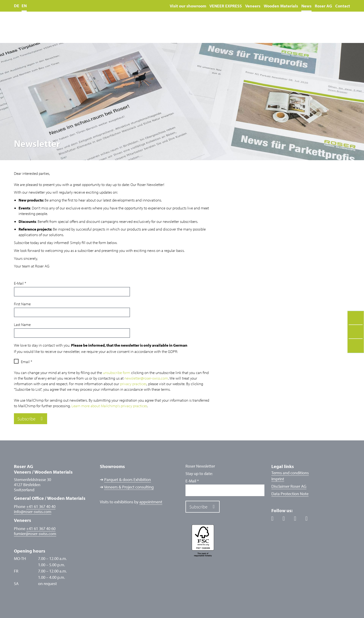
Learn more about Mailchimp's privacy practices (109, 406)
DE (17, 6)
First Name (22, 304)
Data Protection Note (290, 494)
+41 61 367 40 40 (41, 506)
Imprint (278, 479)
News (306, 6)
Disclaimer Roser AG (289, 486)
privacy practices (133, 384)
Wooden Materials (281, 6)
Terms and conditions (290, 473)
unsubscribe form (117, 372)
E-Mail (20, 283)
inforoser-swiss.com (33, 512)
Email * (27, 362)
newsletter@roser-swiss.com (146, 378)
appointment (151, 502)
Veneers (253, 6)
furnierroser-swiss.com (35, 534)
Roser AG (323, 6)
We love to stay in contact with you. (101, 345)
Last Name (22, 324)
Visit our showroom (188, 6)
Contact (343, 6)
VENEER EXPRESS (226, 6)
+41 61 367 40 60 (41, 529)
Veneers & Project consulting (129, 487)
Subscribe (26, 419)
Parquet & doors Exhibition (128, 480)
